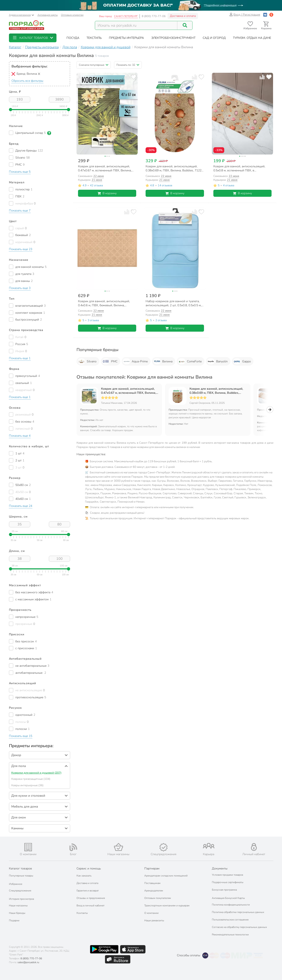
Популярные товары (21, 876)
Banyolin (217, 361)
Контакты (82, 913)
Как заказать (84, 876)
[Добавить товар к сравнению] (127, 77)
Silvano (87, 361)
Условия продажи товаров (227, 875)
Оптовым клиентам (72, 15)
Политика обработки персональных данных (238, 912)
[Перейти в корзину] (266, 26)
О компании (151, 913)
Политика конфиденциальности (231, 905)
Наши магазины (18, 906)
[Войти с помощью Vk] (265, 15)
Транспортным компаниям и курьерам (167, 906)
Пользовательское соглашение (230, 920)
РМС (110, 361)
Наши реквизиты (154, 920)
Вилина (163, 361)
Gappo (242, 361)
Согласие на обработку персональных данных (239, 927)
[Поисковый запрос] (136, 25)
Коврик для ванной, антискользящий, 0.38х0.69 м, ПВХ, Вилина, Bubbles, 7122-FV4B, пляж (216, 391)
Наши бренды (17, 913)
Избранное (16, 884)
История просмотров (21, 899)
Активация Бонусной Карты (228, 898)
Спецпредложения (20, 891)
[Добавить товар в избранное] (134, 77)
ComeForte (190, 361)
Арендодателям (154, 891)
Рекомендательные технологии (230, 935)
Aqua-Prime (135, 361)
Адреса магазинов (22, 15)
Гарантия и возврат (88, 891)
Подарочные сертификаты (228, 882)
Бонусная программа (224, 890)
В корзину (107, 193)
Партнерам (152, 868)
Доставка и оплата (183, 16)
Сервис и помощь (89, 868)
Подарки (14, 920)
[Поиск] (185, 25)
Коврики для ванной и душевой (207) (36, 773)
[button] (33, 38)
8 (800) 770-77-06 (154, 16)
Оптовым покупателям (158, 898)
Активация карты (48, 15)
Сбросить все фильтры (27, 81)
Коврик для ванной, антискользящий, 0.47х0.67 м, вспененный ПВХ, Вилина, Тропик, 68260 (129, 391)
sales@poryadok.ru (28, 962)
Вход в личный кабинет (90, 906)
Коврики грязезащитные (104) (31, 779)
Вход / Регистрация (245, 15)
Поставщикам (152, 883)
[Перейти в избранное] (250, 26)
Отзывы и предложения (91, 898)
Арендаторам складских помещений (166, 876)
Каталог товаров (20, 868)
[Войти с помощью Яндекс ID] (271, 15)
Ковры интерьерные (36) (27, 785)
